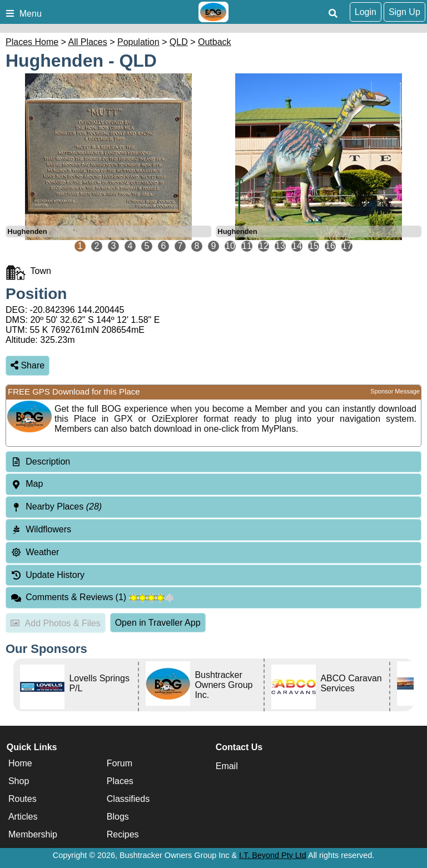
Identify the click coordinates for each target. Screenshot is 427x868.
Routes (23, 799)
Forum (120, 763)
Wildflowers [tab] (41, 529)
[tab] (213, 462)
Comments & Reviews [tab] (92, 597)
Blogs (118, 817)
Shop (19, 781)
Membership (33, 834)
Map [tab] (27, 484)
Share (28, 365)
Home (20, 763)
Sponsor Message (395, 391)
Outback (215, 42)
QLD (179, 42)
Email (227, 766)
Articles (23, 817)
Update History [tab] (48, 575)
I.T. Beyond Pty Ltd (273, 855)
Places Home (32, 42)
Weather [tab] (35, 552)
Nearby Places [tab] (56, 507)
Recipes (123, 834)
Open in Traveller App (158, 623)
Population (138, 42)
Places (120, 781)
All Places (88, 42)
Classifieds (128, 799)
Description (48, 462)
